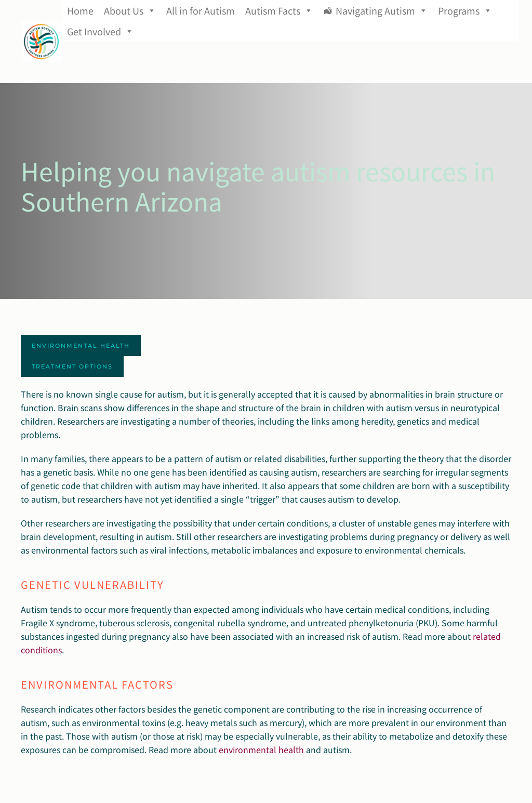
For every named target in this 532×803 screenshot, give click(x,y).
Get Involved (100, 31)
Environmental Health (81, 346)
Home (80, 10)
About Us (130, 10)
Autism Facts (279, 10)
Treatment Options (72, 366)
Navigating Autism (382, 10)
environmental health (261, 749)
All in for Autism (201, 10)
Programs (465, 10)
